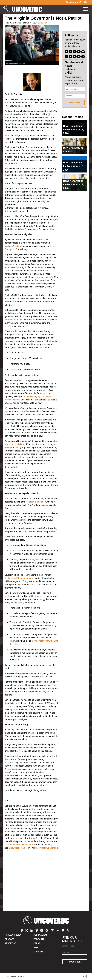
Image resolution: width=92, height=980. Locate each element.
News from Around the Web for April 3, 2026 (73, 184)
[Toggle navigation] (85, 9)
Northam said (11, 320)
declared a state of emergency (19, 578)
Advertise (10, 943)
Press (37, 943)
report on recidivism (14, 444)
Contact (10, 939)
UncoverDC (23, 9)
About (37, 947)
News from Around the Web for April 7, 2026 (73, 130)
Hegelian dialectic (34, 502)
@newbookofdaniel (18, 848)
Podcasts (39, 939)
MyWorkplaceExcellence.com (19, 845)
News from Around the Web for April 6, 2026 (73, 166)
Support (38, 952)
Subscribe (75, 102)
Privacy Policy (13, 935)
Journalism (40, 935)
